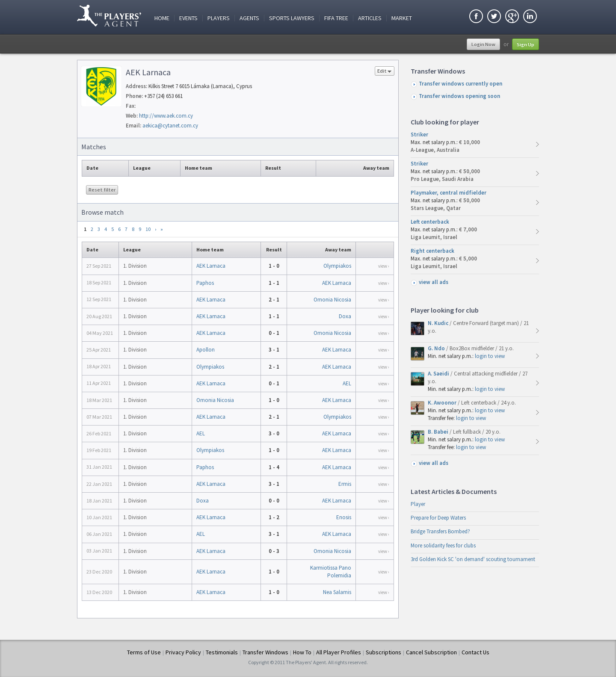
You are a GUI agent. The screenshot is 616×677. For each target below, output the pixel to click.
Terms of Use (144, 652)
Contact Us (475, 652)
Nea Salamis (337, 592)
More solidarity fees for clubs (443, 545)
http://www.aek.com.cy (166, 116)
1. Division (135, 266)
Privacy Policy (183, 652)
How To (302, 652)
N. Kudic (439, 323)
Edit (385, 72)
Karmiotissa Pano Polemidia (331, 572)
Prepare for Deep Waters (438, 518)
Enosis (344, 517)
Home (162, 18)
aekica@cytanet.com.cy (170, 126)
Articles (370, 18)
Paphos (205, 283)
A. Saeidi (439, 374)
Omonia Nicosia (332, 300)
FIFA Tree (336, 18)
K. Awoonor (443, 403)
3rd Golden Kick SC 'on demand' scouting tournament (473, 559)
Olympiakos (337, 266)
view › (384, 266)
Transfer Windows (265, 652)
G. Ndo (437, 348)
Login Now (483, 44)
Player (418, 504)
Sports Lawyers (292, 18)
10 (148, 229)
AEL (347, 383)
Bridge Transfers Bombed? (440, 531)
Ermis (345, 484)
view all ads (434, 282)
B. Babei (439, 432)
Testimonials (222, 652)
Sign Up (526, 44)
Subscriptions (384, 652)
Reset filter (102, 190)
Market (402, 18)
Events (188, 18)
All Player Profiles (339, 652)
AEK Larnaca (211, 266)
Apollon (206, 350)
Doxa (345, 316)
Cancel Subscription (431, 652)
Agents (249, 18)
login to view (490, 356)
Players (219, 18)
